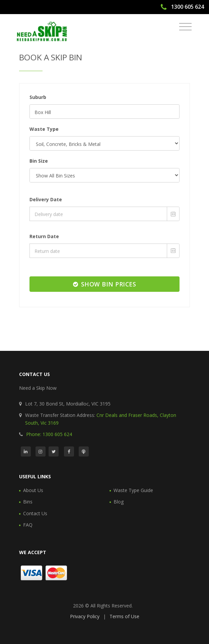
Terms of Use (124, 616)
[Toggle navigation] (185, 27)
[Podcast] (84, 451)
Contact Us (35, 513)
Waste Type (44, 129)
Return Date (44, 236)
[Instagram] (41, 451)
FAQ (28, 525)
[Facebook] (69, 451)
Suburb (38, 97)
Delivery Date (46, 199)
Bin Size (39, 161)
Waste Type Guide (133, 490)
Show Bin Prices (105, 284)
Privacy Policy (85, 616)
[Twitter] (54, 451)
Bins (28, 502)
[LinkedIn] (26, 451)
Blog (119, 502)
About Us (33, 490)
